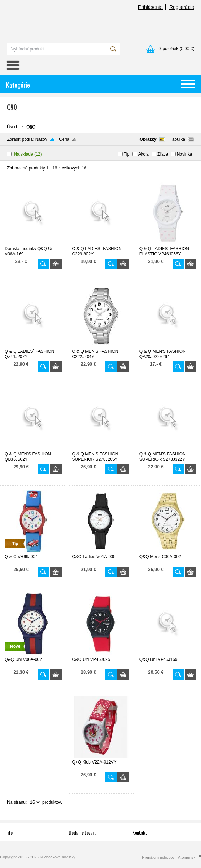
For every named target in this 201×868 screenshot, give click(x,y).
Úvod (12, 127)
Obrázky (148, 139)
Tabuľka (178, 139)
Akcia (143, 154)
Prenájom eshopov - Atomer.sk (171, 857)
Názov (41, 139)
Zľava (163, 154)
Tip (127, 154)
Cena (64, 139)
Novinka (184, 154)
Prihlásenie (150, 7)
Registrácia (182, 7)
